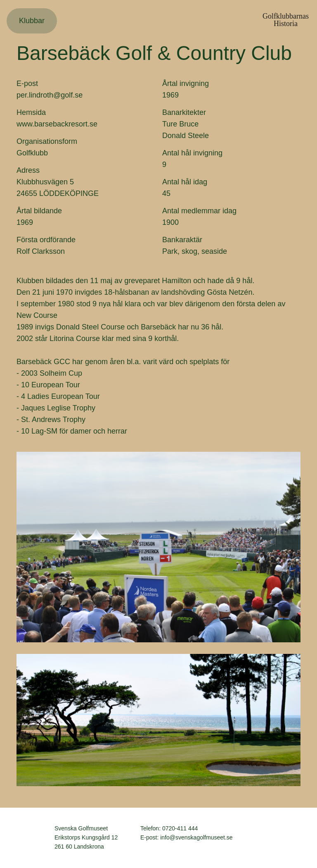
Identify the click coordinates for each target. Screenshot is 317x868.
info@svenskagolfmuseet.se (196, 837)
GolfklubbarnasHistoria (286, 20)
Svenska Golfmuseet (33, 838)
